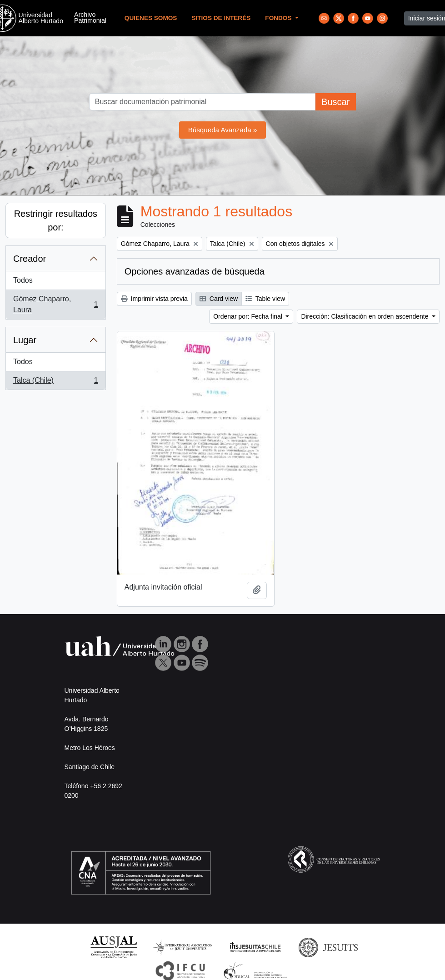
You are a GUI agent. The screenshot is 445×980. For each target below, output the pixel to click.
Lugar (25, 340)
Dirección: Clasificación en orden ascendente (365, 316)
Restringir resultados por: (56, 220)
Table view (265, 299)
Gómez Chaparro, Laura (55, 304)
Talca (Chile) (55, 382)
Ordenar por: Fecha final (249, 316)
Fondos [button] (279, 18)
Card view (219, 299)
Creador (30, 259)
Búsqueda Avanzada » (223, 130)
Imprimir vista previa (154, 299)
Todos (23, 280)
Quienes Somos (151, 18)
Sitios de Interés (221, 18)
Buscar (335, 102)
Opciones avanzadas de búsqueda (195, 271)
